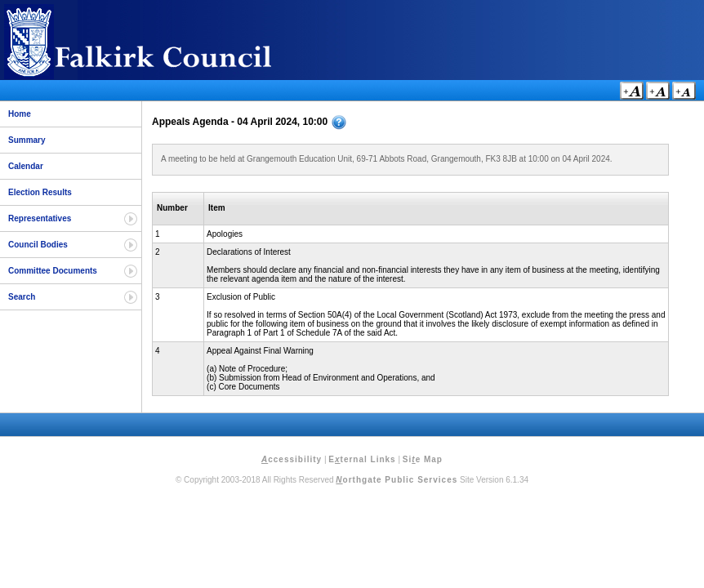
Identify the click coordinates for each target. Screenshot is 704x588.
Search (22, 297)
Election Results (40, 192)
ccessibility (292, 459)
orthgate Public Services (397, 480)
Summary (27, 140)
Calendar (26, 166)
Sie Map (423, 459)
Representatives (40, 218)
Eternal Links (362, 459)
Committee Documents (53, 271)
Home (20, 114)
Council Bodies (38, 245)
